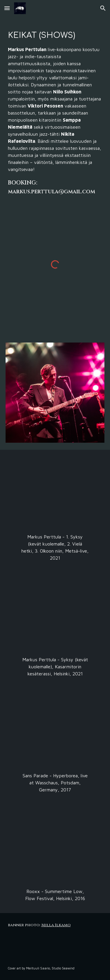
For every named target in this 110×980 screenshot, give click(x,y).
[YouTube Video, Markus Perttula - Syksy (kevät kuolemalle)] (55, 616)
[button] (7, 8)
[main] (55, 112)
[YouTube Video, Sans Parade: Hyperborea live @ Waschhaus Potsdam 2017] (55, 731)
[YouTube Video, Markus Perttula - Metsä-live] (55, 493)
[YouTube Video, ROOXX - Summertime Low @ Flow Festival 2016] (55, 848)
